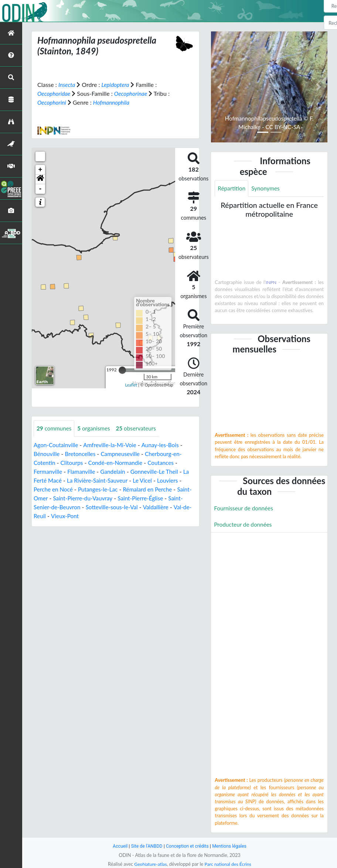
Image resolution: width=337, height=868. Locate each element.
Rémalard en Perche (152, 489)
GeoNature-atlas (149, 864)
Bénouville (47, 454)
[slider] (122, 370)
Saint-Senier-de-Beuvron (66, 507)
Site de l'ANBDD (145, 846)
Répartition (232, 188)
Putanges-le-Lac (101, 489)
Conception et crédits (188, 846)
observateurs (140, 428)
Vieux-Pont (85, 516)
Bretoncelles (82, 454)
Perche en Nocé (54, 489)
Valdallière (176, 507)
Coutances (166, 462)
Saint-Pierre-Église (160, 498)
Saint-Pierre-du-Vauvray (100, 498)
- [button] (40, 189)
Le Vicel (147, 480)
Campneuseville (124, 454)
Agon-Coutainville (57, 445)
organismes (96, 428)
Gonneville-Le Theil (159, 471)
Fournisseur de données (245, 508)
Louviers (173, 480)
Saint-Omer (49, 498)
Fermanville (49, 471)
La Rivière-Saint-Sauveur (100, 480)
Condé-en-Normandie (118, 462)
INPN (271, 283)
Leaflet (131, 385)
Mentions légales (232, 846)
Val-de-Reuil (49, 516)
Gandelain (116, 471)
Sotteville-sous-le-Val (130, 507)
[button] (40, 179)
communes (55, 428)
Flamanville (83, 471)
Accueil (118, 846)
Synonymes (268, 188)
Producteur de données (244, 525)
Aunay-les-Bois (165, 445)
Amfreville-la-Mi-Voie (113, 445)
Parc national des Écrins (229, 864)
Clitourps (73, 462)
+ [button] (40, 169)
